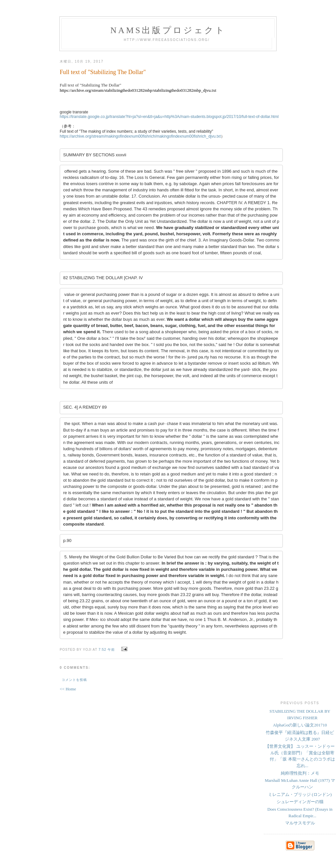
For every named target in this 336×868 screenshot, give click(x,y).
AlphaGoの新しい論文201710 (300, 713)
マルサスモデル (300, 811)
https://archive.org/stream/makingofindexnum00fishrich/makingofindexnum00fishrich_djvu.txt (140, 136)
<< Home (68, 677)
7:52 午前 (107, 638)
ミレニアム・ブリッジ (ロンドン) (300, 782)
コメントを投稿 (74, 668)
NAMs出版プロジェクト (168, 30)
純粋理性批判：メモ (300, 761)
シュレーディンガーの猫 (300, 790)
